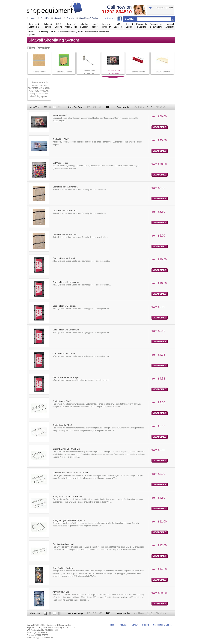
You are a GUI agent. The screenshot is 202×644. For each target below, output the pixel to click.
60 (101, 107)
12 (88, 107)
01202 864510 (117, 12)
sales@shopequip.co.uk (43, 638)
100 (108, 107)
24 (95, 107)
